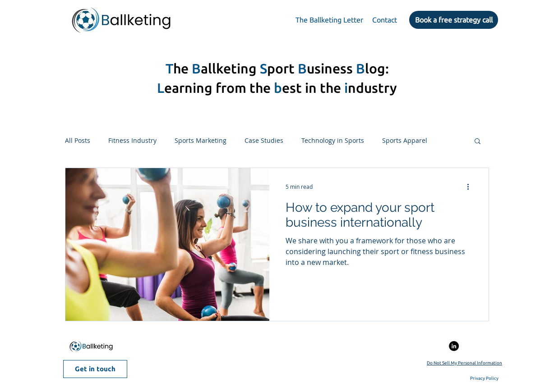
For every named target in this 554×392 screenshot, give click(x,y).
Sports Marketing (201, 140)
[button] (478, 142)
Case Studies (264, 140)
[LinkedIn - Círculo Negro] (454, 346)
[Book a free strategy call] (454, 20)
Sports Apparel (405, 140)
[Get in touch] (95, 369)
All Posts (78, 140)
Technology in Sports (333, 140)
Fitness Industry (132, 140)
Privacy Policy (484, 378)
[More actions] (471, 187)
